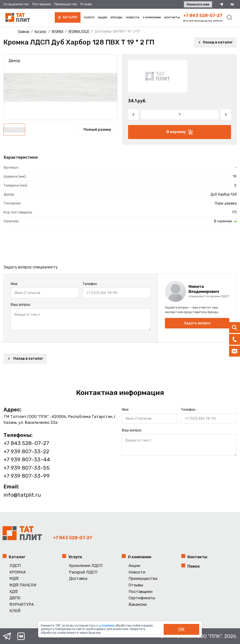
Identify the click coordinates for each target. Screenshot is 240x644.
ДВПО (15, 598)
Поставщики (42, 4)
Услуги (89, 17)
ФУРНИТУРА (22, 605)
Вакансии (138, 605)
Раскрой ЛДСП (83, 572)
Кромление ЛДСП (86, 566)
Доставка (78, 579)
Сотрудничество (16, 4)
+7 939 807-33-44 (27, 459)
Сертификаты (142, 598)
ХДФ (14, 592)
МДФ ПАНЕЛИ (23, 585)
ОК (182, 629)
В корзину (180, 132)
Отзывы (86, 4)
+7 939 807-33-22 (26, 451)
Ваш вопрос (21, 305)
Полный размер (97, 130)
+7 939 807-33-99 (27, 476)
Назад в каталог (215, 42)
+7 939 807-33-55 (27, 468)
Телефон (90, 284)
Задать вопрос (197, 323)
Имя (14, 284)
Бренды (117, 17)
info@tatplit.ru (22, 495)
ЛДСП (15, 566)
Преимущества (66, 4)
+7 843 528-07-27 (203, 15)
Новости (133, 17)
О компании (152, 17)
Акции (102, 17)
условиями (107, 626)
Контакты (172, 17)
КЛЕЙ (15, 611)
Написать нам (198, 4)
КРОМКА (18, 572)
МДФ (14, 579)
